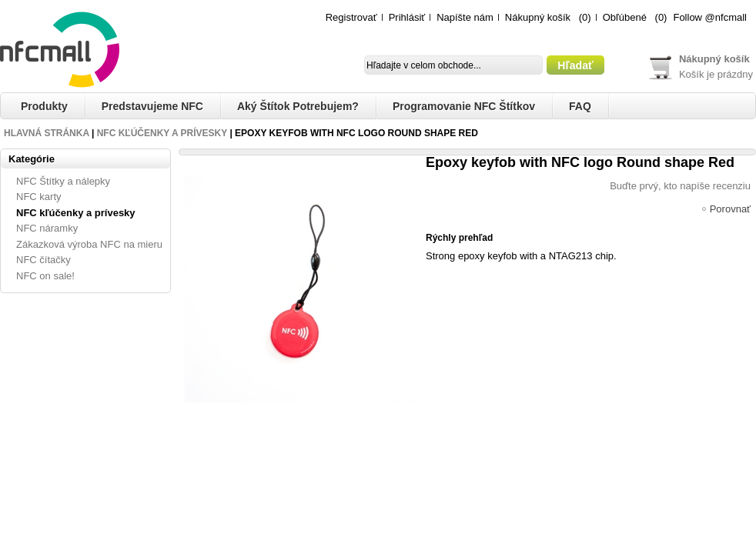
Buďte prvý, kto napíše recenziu (680, 186)
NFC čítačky (43, 260)
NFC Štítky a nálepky (63, 181)
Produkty (44, 106)
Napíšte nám (465, 17)
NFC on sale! (45, 276)
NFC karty (39, 197)
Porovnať (730, 210)
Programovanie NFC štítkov (464, 106)
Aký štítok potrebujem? (298, 106)
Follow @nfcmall (710, 17)
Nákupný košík (538, 17)
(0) (585, 17)
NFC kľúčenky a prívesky (162, 133)
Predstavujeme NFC (152, 106)
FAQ (580, 106)
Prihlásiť (407, 17)
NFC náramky (47, 228)
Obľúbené (625, 17)
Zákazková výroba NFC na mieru (89, 244)
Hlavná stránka (47, 133)
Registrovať (351, 17)
